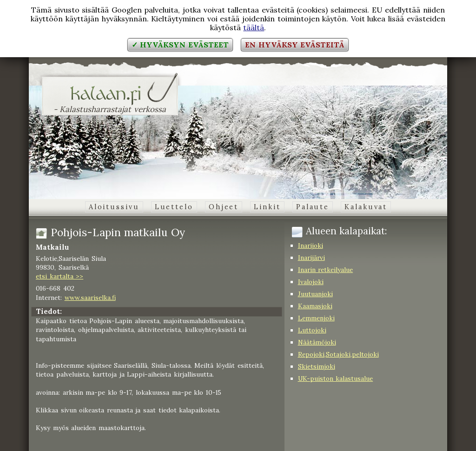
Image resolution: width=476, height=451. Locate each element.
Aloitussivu (114, 207)
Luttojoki (312, 330)
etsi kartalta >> (59, 276)
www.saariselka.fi (90, 298)
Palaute (313, 207)
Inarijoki (311, 245)
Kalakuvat (366, 207)
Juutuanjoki (315, 294)
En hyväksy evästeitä (295, 45)
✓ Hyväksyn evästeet (180, 45)
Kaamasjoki (315, 306)
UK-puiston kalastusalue (336, 378)
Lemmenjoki (316, 318)
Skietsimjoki (317, 366)
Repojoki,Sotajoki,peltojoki (338, 354)
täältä (254, 27)
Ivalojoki (311, 282)
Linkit (267, 207)
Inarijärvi (311, 258)
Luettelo (174, 207)
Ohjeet (224, 207)
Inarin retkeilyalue (326, 270)
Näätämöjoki (317, 342)
